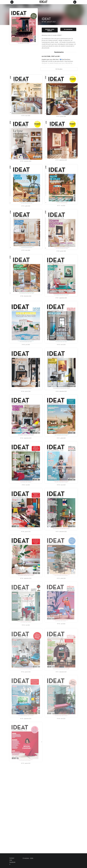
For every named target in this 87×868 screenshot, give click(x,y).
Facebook (12, 862)
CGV (11, 860)
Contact (12, 858)
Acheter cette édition (50, 30)
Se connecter (68, 29)
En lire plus (59, 69)
